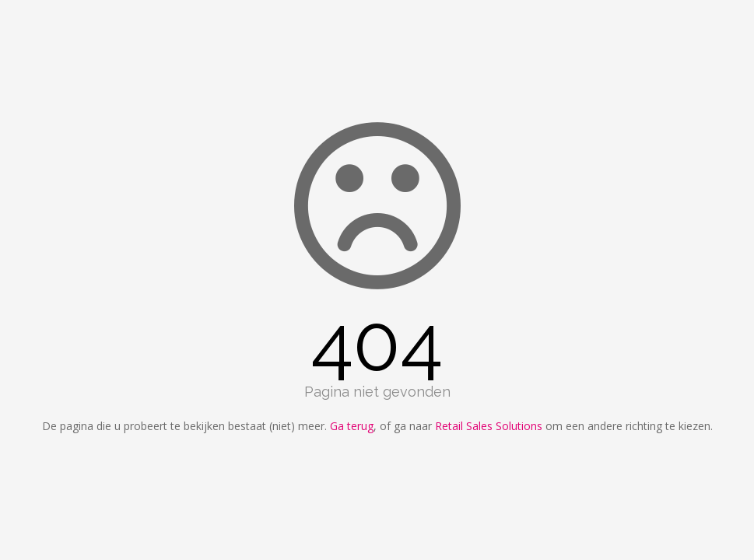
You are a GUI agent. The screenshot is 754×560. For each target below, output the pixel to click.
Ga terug (352, 426)
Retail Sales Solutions (489, 426)
